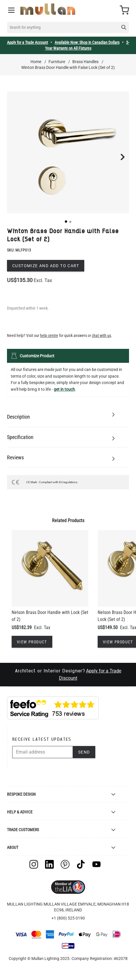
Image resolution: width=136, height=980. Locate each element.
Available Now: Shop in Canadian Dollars (87, 42)
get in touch (64, 389)
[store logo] (48, 9)
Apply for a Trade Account (27, 42)
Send (84, 752)
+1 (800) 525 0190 (68, 918)
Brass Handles (85, 62)
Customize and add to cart (46, 266)
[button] (66, 222)
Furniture (57, 62)
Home (36, 62)
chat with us (101, 335)
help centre (49, 335)
